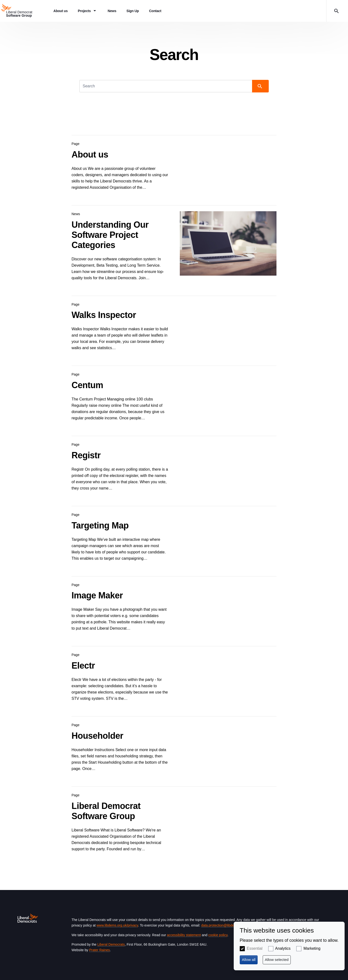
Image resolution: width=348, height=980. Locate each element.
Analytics (283, 948)
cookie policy (218, 935)
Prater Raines (100, 950)
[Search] (166, 86)
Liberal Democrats (111, 944)
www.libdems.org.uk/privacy (117, 925)
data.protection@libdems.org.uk (225, 925)
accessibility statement (184, 935)
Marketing (312, 948)
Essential (255, 948)
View (174, 164)
